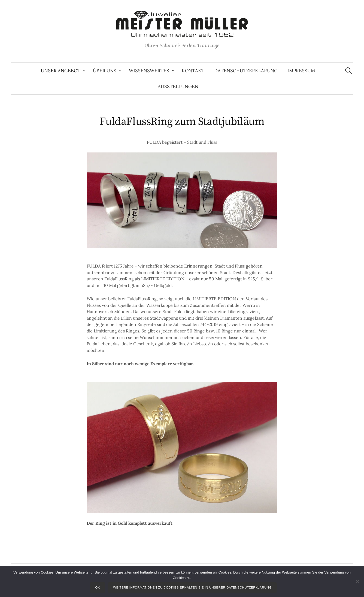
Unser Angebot (61, 71)
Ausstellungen (178, 86)
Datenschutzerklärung (246, 71)
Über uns (105, 71)
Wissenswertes (149, 71)
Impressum (301, 71)
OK (98, 587)
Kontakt (193, 71)
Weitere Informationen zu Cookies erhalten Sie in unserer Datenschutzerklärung (192, 587)
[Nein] (357, 581)
